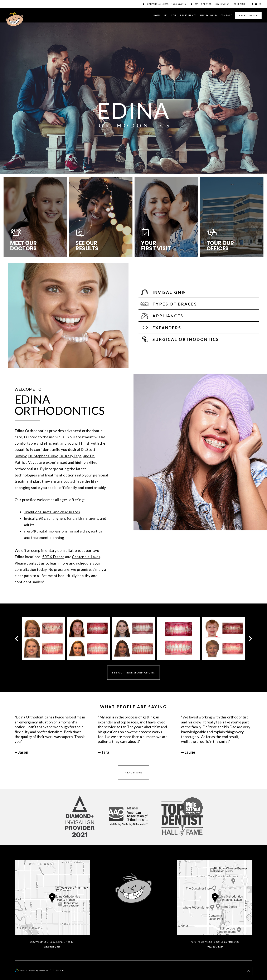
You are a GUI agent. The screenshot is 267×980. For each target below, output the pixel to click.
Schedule (239, 4)
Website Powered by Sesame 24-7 (33, 969)
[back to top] (248, 970)
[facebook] (253, 4)
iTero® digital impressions (46, 530)
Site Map (60, 969)
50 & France (54, 555)
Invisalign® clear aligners (46, 517)
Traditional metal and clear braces (53, 511)
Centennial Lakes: (156, 4)
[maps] (141, 4)
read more (133, 771)
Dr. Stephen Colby (44, 456)
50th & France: (202, 4)
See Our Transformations (133, 671)
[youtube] (256, 4)
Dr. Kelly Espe (73, 456)
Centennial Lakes (88, 555)
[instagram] (260, 4)
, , (52, 900)
